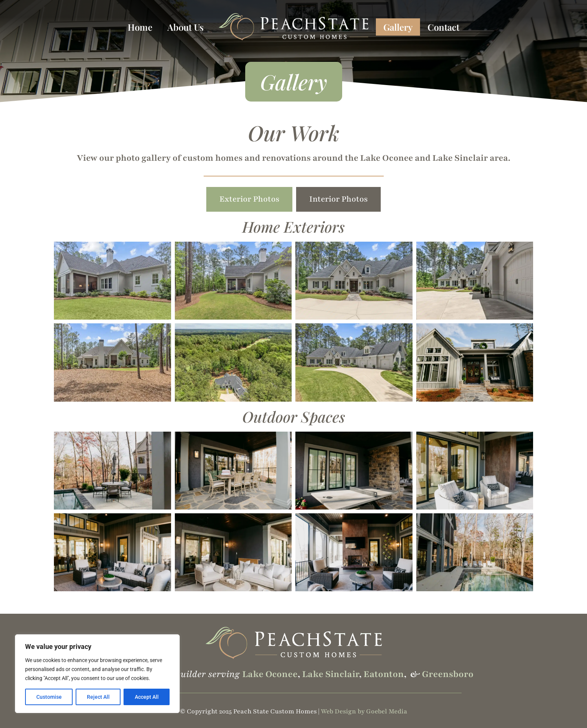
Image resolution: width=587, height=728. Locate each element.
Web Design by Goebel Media (364, 711)
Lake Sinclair (331, 674)
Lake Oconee (270, 674)
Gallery (398, 27)
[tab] (249, 199)
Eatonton (384, 674)
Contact (443, 27)
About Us (185, 27)
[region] (97, 674)
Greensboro (448, 674)
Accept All (147, 697)
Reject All (98, 697)
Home (140, 27)
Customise (49, 697)
